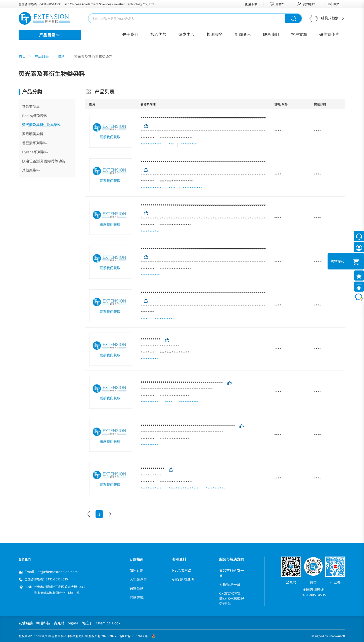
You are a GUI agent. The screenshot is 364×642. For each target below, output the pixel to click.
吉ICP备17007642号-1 (135, 636)
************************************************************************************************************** (251, 206)
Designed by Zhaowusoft (328, 636)
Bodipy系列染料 (35, 116)
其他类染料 (31, 170)
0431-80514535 (51, 4)
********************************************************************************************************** (247, 293)
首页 (22, 56)
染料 (61, 56)
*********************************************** (188, 426)
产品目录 (42, 56)
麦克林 (59, 623)
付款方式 (136, 597)
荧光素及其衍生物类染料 (41, 125)
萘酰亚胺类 (31, 107)
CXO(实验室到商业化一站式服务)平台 (232, 598)
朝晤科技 (43, 623)
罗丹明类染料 (33, 134)
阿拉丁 (87, 623)
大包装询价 (138, 579)
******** (148, 138)
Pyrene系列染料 (35, 152)
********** (151, 340)
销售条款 (136, 588)
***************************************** (182, 383)
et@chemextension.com (58, 572)
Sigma (73, 623)
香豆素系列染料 (34, 143)
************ (182, 138)
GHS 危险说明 (183, 579)
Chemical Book (108, 623)
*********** (181, 225)
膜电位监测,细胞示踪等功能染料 (47, 161)
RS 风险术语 (182, 570)
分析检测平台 (230, 584)
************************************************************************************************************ (249, 162)
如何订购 (136, 570)
